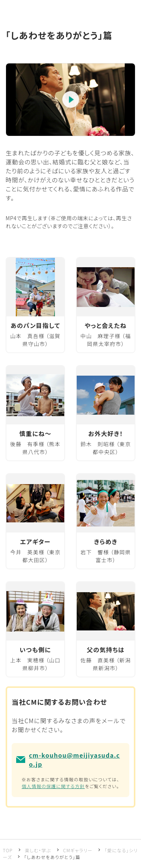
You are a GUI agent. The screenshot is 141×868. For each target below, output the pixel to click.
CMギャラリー (78, 850)
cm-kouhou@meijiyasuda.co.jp (74, 760)
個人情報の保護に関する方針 (53, 786)
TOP (8, 850)
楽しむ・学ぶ (38, 850)
